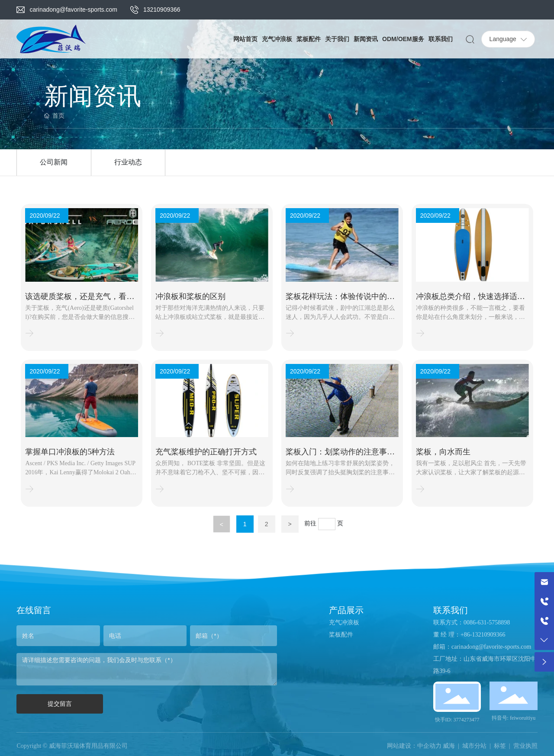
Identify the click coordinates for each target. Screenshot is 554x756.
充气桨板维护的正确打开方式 (206, 452)
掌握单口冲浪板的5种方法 (70, 452)
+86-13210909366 (483, 635)
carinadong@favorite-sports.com (73, 10)
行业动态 (128, 162)
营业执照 (525, 746)
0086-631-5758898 (487, 622)
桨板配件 (341, 635)
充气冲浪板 (344, 622)
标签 (500, 746)
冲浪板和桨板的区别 (190, 296)
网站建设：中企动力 (414, 746)
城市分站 (474, 746)
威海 (449, 746)
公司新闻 (54, 162)
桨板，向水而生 (443, 452)
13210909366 (162, 10)
